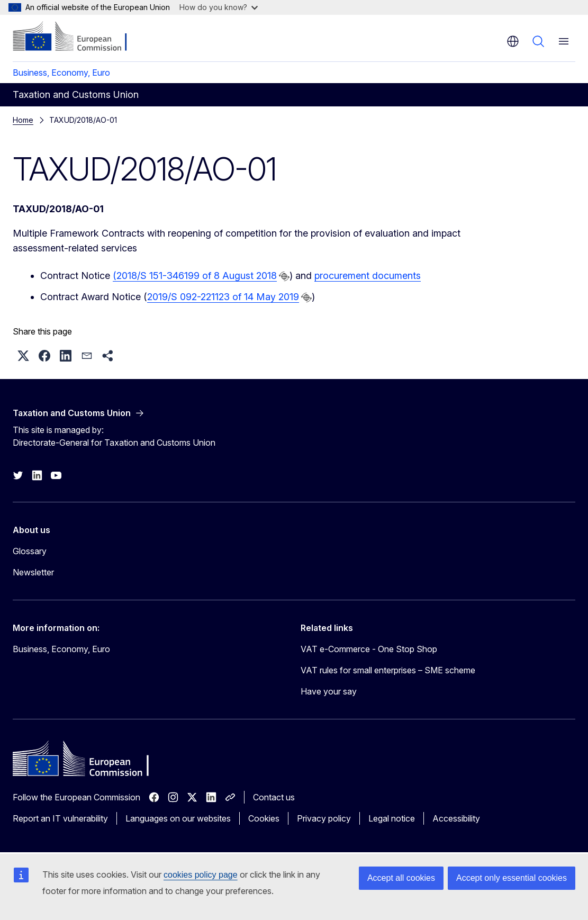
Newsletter (33, 572)
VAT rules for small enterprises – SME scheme (388, 670)
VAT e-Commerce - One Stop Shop (369, 649)
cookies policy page (201, 875)
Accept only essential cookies (512, 878)
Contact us (274, 797)
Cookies (264, 818)
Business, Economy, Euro (61, 73)
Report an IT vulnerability (60, 818)
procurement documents (368, 276)
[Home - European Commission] (77, 37)
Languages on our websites (178, 818)
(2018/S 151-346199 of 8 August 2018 (195, 276)
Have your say (329, 691)
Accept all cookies (401, 878)
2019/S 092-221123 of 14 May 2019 (223, 297)
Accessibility (456, 818)
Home (23, 120)
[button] (23, 356)
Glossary (30, 551)
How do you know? (219, 7)
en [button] (513, 41)
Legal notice (392, 818)
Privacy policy (324, 818)
